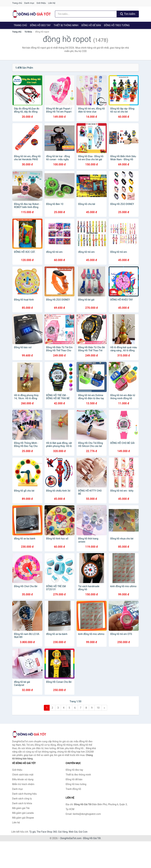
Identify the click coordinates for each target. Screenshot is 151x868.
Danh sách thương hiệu (24, 794)
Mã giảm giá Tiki (21, 808)
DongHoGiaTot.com (71, 838)
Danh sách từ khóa (22, 803)
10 (98, 708)
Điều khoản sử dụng (23, 779)
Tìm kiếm (128, 14)
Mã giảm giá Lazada (23, 813)
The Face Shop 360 (47, 832)
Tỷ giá (32, 832)
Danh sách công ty (22, 799)
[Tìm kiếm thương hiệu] (86, 14)
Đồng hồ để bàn (91, 25)
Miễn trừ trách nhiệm (23, 784)
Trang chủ (17, 3)
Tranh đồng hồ (73, 789)
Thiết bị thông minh (66, 25)
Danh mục (29, 3)
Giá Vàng (63, 832)
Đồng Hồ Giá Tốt (92, 838)
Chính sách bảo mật (23, 775)
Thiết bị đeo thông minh (78, 775)
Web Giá (73, 832)
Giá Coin (83, 832)
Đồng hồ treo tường (117, 25)
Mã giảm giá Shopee (23, 818)
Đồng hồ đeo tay (40, 25)
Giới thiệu (41, 3)
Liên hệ (52, 3)
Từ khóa (28, 32)
